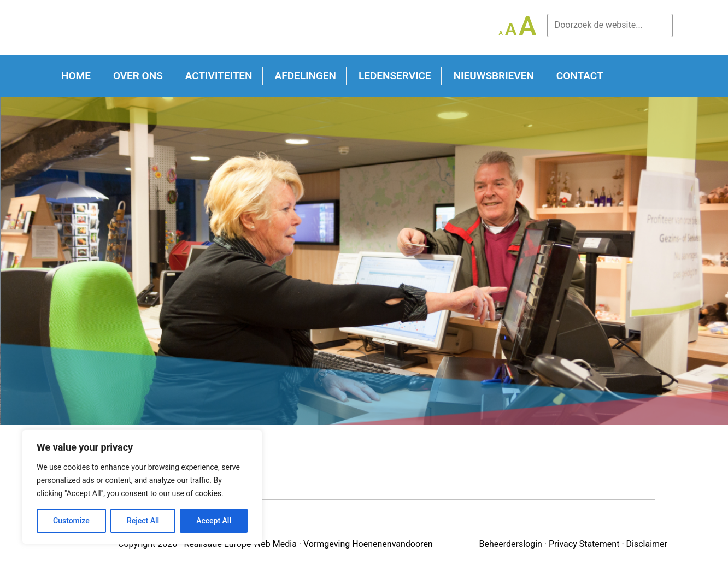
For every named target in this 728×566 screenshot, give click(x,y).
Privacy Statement (584, 544)
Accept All (214, 521)
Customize (71, 521)
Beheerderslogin (510, 544)
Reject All (143, 521)
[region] (142, 487)
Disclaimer (647, 544)
